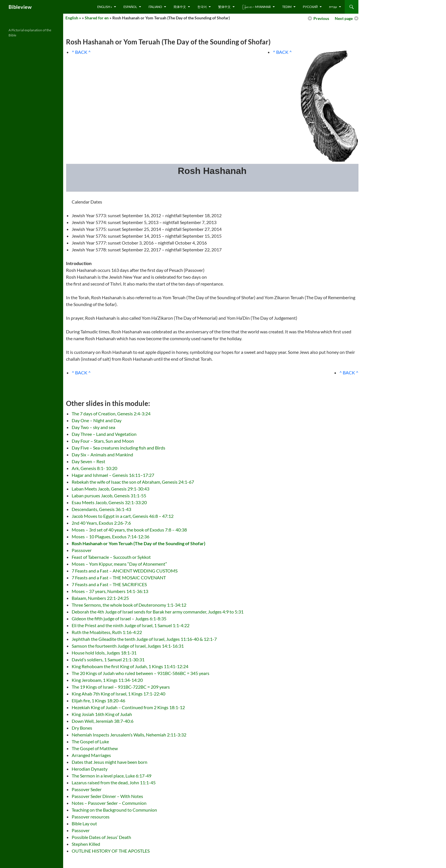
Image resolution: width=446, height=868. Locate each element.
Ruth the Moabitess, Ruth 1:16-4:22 (107, 632)
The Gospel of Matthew (95, 748)
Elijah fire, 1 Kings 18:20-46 (98, 700)
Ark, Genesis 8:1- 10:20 (94, 468)
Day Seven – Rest (88, 461)
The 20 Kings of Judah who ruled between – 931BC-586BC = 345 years (141, 673)
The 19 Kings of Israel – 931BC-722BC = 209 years (121, 687)
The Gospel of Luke (90, 741)
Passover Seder (87, 789)
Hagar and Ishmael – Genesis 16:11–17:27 (113, 475)
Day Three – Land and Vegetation (104, 434)
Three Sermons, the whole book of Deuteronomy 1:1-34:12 (129, 605)
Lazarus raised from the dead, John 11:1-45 (114, 782)
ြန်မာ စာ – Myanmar (256, 7)
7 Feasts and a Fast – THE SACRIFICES (109, 584)
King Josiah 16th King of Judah (102, 714)
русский (310, 7)
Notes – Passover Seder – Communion (109, 803)
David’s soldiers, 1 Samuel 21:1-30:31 (108, 659)
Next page (344, 18)
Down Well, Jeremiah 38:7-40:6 (103, 721)
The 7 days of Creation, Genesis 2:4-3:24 (111, 414)
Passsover (82, 550)
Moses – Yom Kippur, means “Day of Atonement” (119, 564)
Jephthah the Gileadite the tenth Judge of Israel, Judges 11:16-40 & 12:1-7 (144, 639)
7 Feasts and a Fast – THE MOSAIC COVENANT (119, 577)
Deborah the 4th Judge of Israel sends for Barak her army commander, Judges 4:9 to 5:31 (158, 612)
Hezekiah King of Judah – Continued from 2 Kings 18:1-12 (128, 707)
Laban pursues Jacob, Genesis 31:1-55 (109, 495)
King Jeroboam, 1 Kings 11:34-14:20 (107, 680)
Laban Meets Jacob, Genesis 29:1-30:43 (111, 489)
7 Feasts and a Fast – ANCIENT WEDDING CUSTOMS (125, 571)
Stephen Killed (86, 844)
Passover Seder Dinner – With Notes (107, 796)
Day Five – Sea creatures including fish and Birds (118, 448)
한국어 (202, 7)
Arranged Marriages (91, 755)
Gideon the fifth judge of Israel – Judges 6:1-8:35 (119, 618)
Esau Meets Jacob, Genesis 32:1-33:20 (109, 502)
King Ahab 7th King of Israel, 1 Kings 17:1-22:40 (118, 694)
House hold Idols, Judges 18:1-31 (104, 653)
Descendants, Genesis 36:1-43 (101, 509)
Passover (81, 830)
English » (105, 7)
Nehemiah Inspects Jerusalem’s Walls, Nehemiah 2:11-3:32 (129, 735)
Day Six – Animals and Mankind (102, 454)
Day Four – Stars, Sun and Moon (103, 441)
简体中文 (180, 7)
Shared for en (97, 18)
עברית (333, 7)
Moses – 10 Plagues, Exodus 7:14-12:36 (111, 536)
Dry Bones (82, 728)
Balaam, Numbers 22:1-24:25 (100, 598)
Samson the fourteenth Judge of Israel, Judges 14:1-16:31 (128, 646)
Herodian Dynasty (90, 769)
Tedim (287, 7)
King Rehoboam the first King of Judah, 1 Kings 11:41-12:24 (130, 666)
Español (130, 7)
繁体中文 (224, 7)
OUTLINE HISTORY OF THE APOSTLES (111, 851)
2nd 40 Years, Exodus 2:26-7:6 (101, 523)
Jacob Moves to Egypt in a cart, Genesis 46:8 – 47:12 (123, 516)
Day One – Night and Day (97, 420)
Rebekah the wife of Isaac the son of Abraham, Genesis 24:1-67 (133, 482)
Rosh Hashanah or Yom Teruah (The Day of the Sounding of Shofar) (139, 543)
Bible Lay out (84, 823)
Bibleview (20, 7)
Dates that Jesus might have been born (110, 762)
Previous (321, 18)
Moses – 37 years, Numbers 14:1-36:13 (110, 591)
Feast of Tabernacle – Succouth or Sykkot (111, 557)
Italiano (155, 7)
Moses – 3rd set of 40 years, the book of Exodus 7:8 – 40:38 (129, 530)
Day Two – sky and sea (93, 427)
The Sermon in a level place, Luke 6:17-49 (111, 776)
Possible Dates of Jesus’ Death (101, 837)
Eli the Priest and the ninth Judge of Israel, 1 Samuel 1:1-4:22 (131, 625)
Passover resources (91, 817)
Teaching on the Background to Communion (114, 810)
